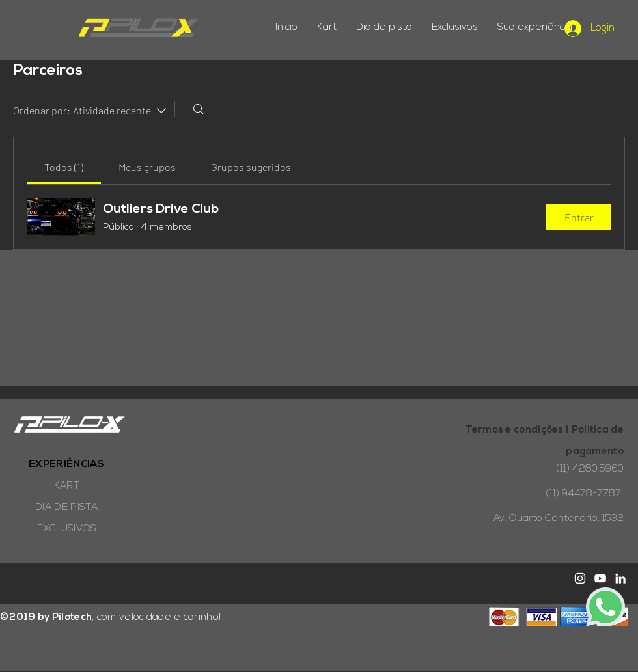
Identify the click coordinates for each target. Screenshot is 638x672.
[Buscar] (199, 109)
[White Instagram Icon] (580, 578)
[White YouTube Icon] (600, 578)
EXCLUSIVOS (67, 529)
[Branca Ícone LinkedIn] (620, 578)
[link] (64, 167)
